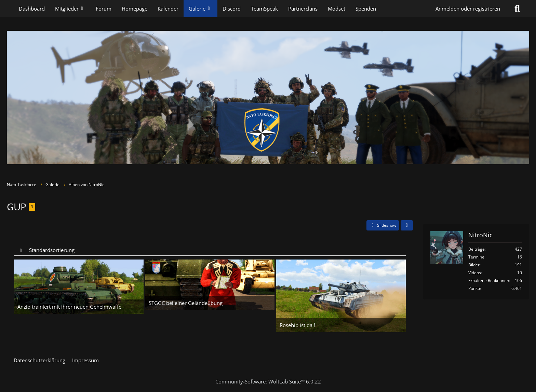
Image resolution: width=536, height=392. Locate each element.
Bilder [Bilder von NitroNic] (474, 265)
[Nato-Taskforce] (268, 97)
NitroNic (480, 235)
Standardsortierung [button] (52, 250)
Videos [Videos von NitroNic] (475, 273)
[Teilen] (407, 225)
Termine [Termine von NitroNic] (476, 257)
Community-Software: (268, 381)
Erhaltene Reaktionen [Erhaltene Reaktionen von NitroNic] (489, 281)
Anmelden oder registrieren (468, 9)
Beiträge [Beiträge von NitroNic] (477, 249)
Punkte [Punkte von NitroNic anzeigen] (475, 288)
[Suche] (517, 9)
